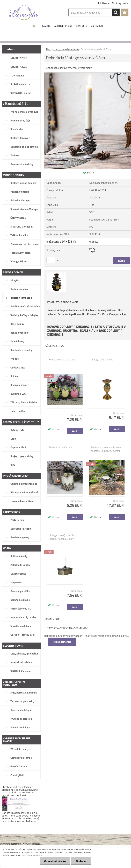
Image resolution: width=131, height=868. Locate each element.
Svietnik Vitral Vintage (61, 448)
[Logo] (23, 13)
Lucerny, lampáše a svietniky (66, 49)
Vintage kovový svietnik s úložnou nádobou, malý (62, 537)
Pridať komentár (62, 642)
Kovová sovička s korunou (63, 360)
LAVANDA (45, 26)
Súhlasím (81, 861)
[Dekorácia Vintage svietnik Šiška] (56, 273)
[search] (116, 12)
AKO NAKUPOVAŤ (63, 26)
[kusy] (51, 260)
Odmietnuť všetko (55, 861)
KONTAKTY (82, 26)
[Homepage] (34, 26)
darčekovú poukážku (26, 813)
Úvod (49, 49)
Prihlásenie (104, 3)
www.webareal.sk (32, 844)
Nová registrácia (120, 3)
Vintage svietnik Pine (102, 360)
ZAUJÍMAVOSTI (99, 26)
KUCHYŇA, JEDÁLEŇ (77, 331)
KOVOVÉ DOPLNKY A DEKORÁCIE (70, 327)
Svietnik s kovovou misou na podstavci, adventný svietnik (106, 449)
